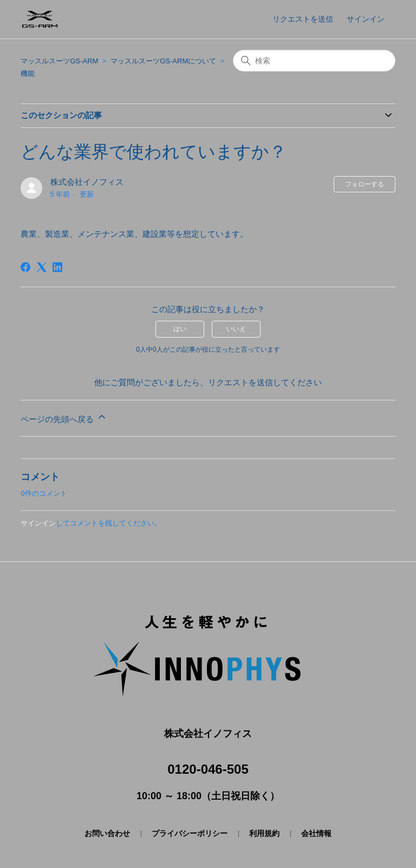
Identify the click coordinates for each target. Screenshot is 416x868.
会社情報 (316, 833)
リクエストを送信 (303, 19)
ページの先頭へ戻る (64, 417)
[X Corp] (42, 267)
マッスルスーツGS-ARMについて (163, 61)
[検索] (314, 61)
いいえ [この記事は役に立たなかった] (236, 329)
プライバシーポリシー (190, 833)
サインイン (38, 523)
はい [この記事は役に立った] (180, 329)
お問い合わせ (107, 833)
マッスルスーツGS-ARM (59, 61)
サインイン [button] (366, 19)
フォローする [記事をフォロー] (365, 184)
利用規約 (264, 833)
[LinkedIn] (57, 267)
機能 (28, 73)
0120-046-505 (208, 769)
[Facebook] (25, 267)
